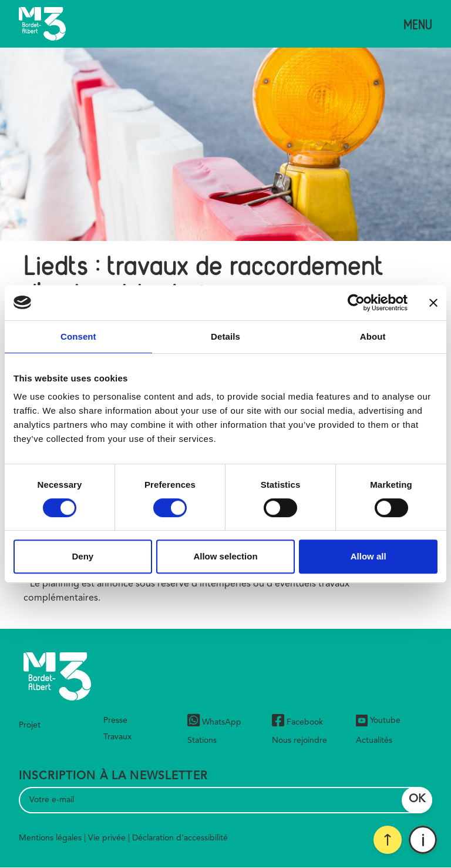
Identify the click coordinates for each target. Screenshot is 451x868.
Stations (202, 740)
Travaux (117, 737)
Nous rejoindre (299, 740)
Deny (83, 556)
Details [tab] (225, 336)
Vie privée (107, 838)
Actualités (374, 740)
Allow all (368, 556)
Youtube (378, 720)
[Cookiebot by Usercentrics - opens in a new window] (356, 303)
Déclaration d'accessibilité (180, 838)
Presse (115, 720)
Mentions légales (50, 838)
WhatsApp (214, 722)
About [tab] (373, 336)
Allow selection (225, 556)
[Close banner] (433, 303)
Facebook (297, 722)
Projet (30, 725)
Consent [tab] (78, 336)
